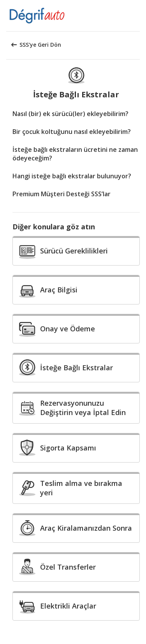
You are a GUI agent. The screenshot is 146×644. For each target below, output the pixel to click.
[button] (137, 16)
